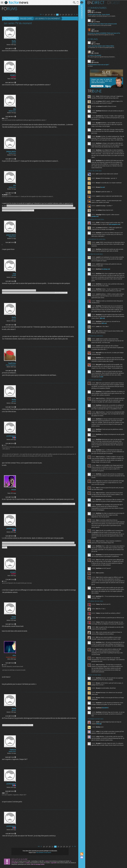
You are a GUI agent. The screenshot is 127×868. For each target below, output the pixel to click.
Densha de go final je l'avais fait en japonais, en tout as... (102, 35)
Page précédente (43, 14)
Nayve (94, 61)
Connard (95, 20)
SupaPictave (12, 363)
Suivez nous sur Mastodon (83, 861)
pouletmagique (11, 436)
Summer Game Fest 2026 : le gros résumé (100, 14)
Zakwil (94, 29)
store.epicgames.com (116, 226)
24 (62, 15)
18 (45, 15)
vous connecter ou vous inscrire (43, 852)
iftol (15, 109)
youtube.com (96, 218)
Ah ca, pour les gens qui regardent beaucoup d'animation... (103, 57)
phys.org (108, 322)
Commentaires (98, 8)
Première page (40, 14)
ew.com (104, 189)
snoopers (13, 75)
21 (54, 15)
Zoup (14, 274)
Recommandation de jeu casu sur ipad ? (100, 64)
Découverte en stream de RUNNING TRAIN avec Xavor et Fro (105, 33)
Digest (115, 2)
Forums (94, 39)
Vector (94, 11)
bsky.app (100, 735)
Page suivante (74, 14)
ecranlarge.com (107, 271)
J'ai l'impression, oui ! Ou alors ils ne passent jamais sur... (102, 47)
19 (48, 15)
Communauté (83, 424)
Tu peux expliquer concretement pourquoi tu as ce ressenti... (103, 16)
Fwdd (94, 51)
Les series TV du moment (48, 18)
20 (51, 15)
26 (68, 15)
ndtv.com (105, 327)
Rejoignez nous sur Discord (83, 857)
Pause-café (26, 18)
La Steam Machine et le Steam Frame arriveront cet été (103, 24)
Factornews (10, 18)
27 (71, 15)
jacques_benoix (11, 151)
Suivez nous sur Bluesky (83, 864)
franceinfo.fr (106, 719)
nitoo (14, 655)
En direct (97, 2)
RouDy (14, 41)
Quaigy (14, 617)
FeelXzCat (13, 750)
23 (60, 15)
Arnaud (14, 490)
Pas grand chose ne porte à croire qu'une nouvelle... (101, 25)
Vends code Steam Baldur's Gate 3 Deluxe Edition (102, 46)
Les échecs (91, 66)
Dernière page (76, 14)
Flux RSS (83, 854)
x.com (107, 380)
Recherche (74, 3)
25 (65, 15)
